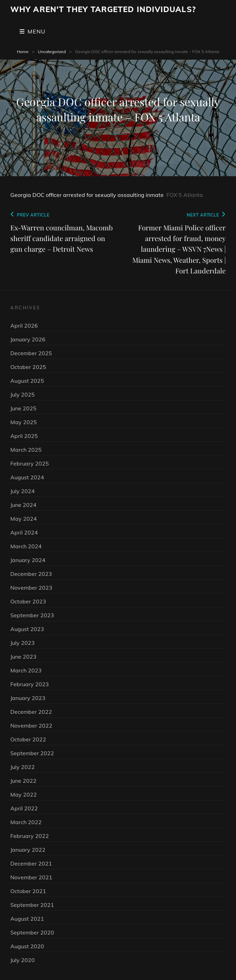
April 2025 (24, 436)
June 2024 (23, 505)
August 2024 (27, 477)
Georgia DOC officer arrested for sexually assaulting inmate (87, 195)
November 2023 (31, 588)
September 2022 (32, 753)
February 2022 (30, 836)
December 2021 (31, 863)
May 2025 (24, 422)
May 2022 (24, 794)
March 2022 (26, 822)
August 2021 (27, 919)
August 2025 (27, 381)
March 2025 (26, 450)
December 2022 (31, 712)
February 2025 (30, 463)
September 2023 (32, 615)
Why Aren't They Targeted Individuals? (103, 9)
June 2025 (23, 408)
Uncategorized (52, 52)
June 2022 (23, 781)
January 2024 (28, 560)
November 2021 (31, 877)
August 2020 (27, 946)
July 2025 (23, 394)
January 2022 (28, 850)
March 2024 (26, 546)
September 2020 (32, 932)
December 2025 (31, 353)
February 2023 (30, 684)
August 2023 (27, 629)
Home (23, 52)
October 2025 (28, 367)
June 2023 (23, 657)
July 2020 (23, 960)
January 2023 (28, 698)
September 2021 (32, 905)
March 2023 (26, 670)
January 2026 (28, 339)
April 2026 (24, 326)
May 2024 (24, 519)
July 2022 (23, 767)
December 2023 (31, 574)
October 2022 (28, 739)
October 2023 (28, 601)
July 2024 (23, 491)
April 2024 (24, 532)
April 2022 (24, 808)
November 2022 (31, 726)
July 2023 (23, 643)
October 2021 (28, 891)
